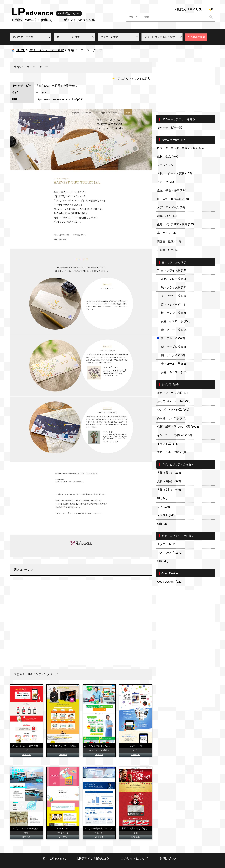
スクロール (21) (167, 544)
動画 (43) (163, 561)
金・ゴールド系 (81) (174, 364)
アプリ (26, 750)
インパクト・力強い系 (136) (175, 435)
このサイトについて (134, 859)
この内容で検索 (196, 37)
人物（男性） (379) (169, 481)
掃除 (136, 833)
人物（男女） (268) (169, 473)
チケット (41, 93)
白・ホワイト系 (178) (174, 270)
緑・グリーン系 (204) (174, 330)
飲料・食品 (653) (168, 157)
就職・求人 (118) (168, 216)
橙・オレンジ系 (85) (174, 313)
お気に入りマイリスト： (193, 9)
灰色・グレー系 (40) (174, 279)
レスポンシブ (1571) (170, 553)
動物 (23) (163, 524)
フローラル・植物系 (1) (172, 452)
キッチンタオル (96, 750)
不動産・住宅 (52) (168, 250)
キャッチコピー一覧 (169, 127)
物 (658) (162, 498)
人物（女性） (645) (169, 490)
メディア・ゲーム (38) (171, 207)
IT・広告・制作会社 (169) (173, 199)
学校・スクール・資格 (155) (175, 173)
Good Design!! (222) (170, 582)
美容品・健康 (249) (169, 241)
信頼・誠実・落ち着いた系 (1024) (178, 427)
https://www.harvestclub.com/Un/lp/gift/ (60, 99)
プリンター (99, 833)
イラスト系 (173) (168, 444)
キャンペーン (63, 833)
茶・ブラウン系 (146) (174, 296)
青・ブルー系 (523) (173, 338)
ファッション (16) (168, 165)
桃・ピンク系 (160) (173, 355)
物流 (26, 833)
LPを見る (26, 754)
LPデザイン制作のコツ (93, 859)
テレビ (63, 750)
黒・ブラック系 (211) (174, 287)
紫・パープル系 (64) (174, 347)
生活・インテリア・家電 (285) (176, 224)
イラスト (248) (166, 515)
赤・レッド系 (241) (173, 304)
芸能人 (106, 750)
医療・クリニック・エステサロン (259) (181, 148)
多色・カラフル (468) (174, 372)
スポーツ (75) (166, 182)
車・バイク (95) (167, 233)
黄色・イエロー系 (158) (176, 321)
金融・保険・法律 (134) (172, 190)
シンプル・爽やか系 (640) (173, 410)
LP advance (58, 859)
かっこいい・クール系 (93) (174, 401)
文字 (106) (164, 507)
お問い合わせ (169, 859)
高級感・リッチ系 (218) (172, 418)
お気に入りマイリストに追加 (133, 79)
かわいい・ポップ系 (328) (173, 393)
